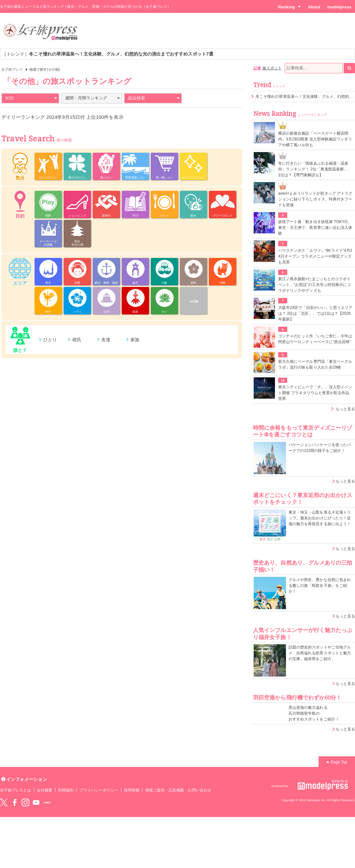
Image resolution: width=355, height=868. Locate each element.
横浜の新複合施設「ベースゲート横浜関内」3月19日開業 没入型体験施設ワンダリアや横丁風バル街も (315, 139)
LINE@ (47, 802)
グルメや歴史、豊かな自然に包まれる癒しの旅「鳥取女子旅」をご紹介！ (320, 586)
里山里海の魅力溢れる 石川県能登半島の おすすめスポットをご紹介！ (314, 713)
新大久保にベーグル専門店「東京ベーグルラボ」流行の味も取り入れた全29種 (315, 364)
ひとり (50, 340)
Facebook (15, 802)
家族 (135, 340)
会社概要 (45, 790)
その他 (193, 301)
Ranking (289, 7)
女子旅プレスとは (15, 790)
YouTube (36, 802)
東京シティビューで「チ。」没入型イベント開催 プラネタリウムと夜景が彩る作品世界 (315, 393)
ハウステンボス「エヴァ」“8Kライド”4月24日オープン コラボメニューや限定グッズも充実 (315, 256)
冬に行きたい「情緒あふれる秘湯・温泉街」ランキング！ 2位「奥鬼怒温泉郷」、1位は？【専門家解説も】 (315, 169)
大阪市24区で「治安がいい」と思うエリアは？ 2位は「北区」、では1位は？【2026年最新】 (315, 313)
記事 (257, 68)
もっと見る (345, 409)
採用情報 (132, 790)
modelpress (339, 7)
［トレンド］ (108, 54)
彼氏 (77, 340)
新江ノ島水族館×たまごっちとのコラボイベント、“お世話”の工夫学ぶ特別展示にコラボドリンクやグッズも (314, 285)
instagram (25, 802)
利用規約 (66, 790)
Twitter (4, 802)
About (314, 7)
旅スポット (272, 68)
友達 (106, 340)
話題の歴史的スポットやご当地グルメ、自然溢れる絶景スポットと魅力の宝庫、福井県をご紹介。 (320, 653)
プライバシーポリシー (99, 790)
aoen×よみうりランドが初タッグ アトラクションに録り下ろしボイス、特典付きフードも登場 (315, 199)
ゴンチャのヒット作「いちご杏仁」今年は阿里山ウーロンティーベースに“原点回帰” (315, 339)
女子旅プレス (12, 69)
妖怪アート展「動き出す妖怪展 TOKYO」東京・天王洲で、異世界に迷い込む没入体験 (315, 228)
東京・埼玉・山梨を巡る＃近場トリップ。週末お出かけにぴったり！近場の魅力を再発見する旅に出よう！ (320, 518)
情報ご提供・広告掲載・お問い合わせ (178, 790)
